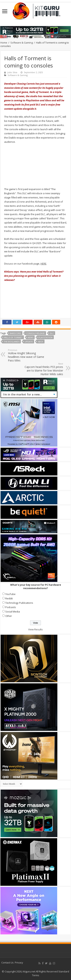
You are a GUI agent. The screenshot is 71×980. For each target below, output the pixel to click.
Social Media (13, 612)
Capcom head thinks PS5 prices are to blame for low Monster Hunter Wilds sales (44, 369)
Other (9, 616)
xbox (41, 342)
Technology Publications (19, 603)
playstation (45, 337)
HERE (43, 264)
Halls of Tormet (13, 337)
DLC (52, 333)
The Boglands (12, 342)
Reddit (9, 598)
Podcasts (11, 607)
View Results (35, 629)
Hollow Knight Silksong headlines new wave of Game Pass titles (27, 355)
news (30, 337)
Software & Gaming (22, 43)
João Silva (12, 72)
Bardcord (15, 333)
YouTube (10, 594)
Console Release (35, 333)
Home (4, 43)
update (29, 342)
